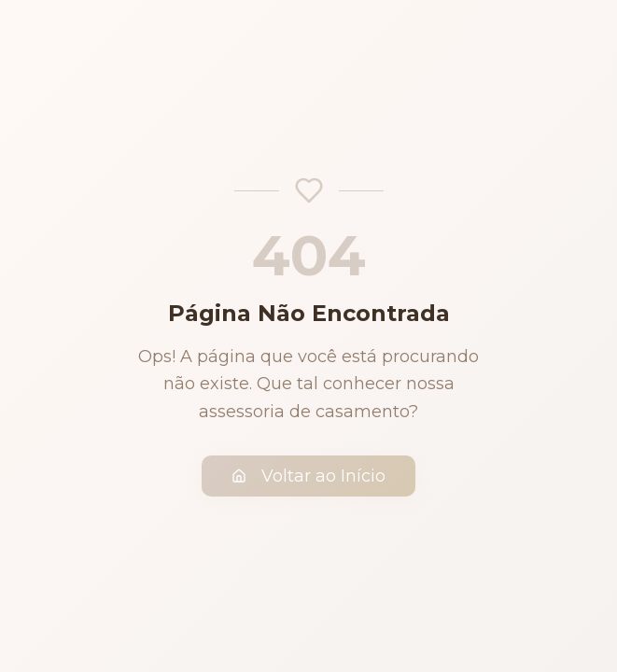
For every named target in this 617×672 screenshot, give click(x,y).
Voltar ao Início (308, 476)
